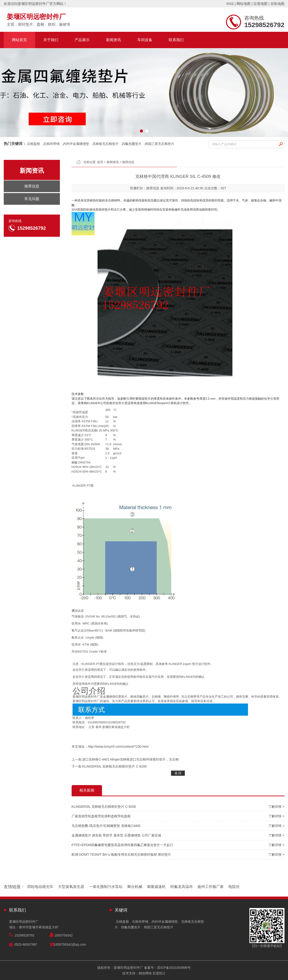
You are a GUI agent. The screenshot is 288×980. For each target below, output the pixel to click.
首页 (100, 162)
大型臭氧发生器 (71, 887)
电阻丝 (234, 887)
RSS (230, 4)
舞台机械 (135, 887)
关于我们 (51, 40)
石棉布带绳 (51, 144)
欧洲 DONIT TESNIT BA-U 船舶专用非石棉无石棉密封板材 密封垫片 (121, 854)
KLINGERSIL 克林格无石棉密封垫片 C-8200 (114, 766)
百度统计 (159, 973)
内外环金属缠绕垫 (76, 144)
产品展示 (82, 40)
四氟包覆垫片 (132, 144)
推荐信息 (128, 162)
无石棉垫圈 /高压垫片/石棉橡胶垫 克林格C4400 (106, 826)
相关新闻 (87, 790)
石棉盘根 (33, 144)
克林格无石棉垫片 (106, 144)
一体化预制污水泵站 (106, 887)
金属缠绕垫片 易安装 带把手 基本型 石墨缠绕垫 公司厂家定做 (116, 835)
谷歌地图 (277, 4)
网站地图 (244, 4)
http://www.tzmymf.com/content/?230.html (118, 747)
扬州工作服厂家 (211, 887)
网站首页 (19, 40)
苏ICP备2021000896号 (174, 968)
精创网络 (145, 973)
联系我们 (176, 40)
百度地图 (260, 4)
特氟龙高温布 (182, 887)
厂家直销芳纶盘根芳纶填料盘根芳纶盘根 (101, 816)
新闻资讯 (113, 40)
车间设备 (145, 40)
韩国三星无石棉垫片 (160, 144)
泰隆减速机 (156, 887)
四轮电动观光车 (40, 887)
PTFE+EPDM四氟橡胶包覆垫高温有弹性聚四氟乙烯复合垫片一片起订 (122, 845)
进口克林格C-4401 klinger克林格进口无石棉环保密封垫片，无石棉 (130, 759)
